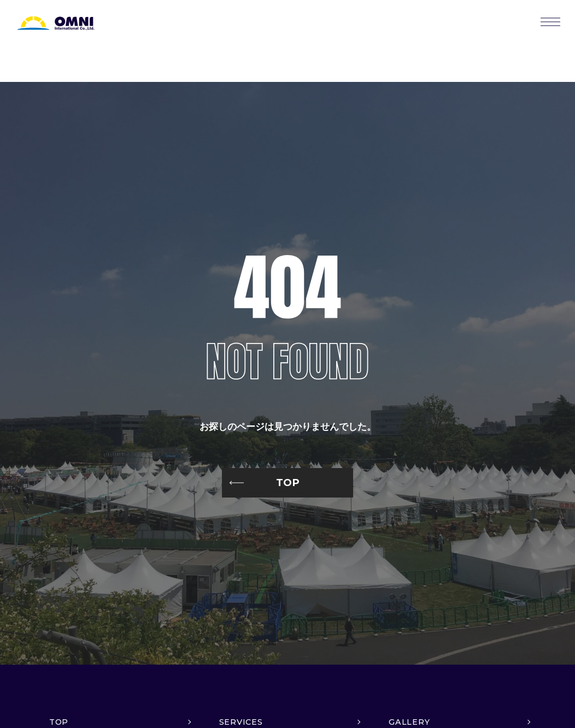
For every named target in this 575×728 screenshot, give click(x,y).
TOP (288, 483)
